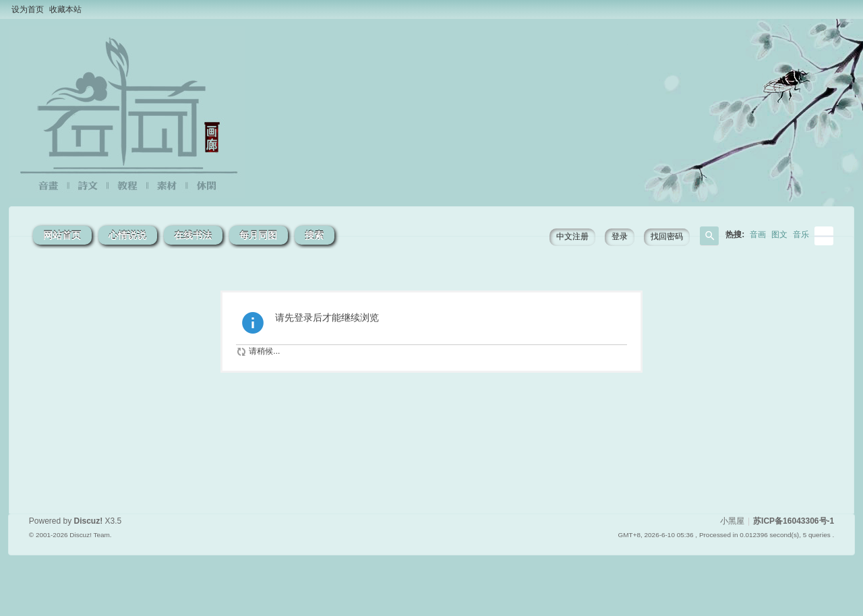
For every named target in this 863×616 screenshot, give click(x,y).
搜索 (314, 235)
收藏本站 (65, 9)
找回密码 (667, 237)
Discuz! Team (90, 535)
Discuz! (89, 521)
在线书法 (193, 235)
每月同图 (258, 235)
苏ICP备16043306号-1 (794, 521)
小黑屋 (732, 521)
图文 (779, 235)
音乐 (801, 235)
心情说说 (127, 235)
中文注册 (572, 237)
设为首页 (28, 9)
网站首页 (62, 235)
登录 (620, 237)
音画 (758, 235)
